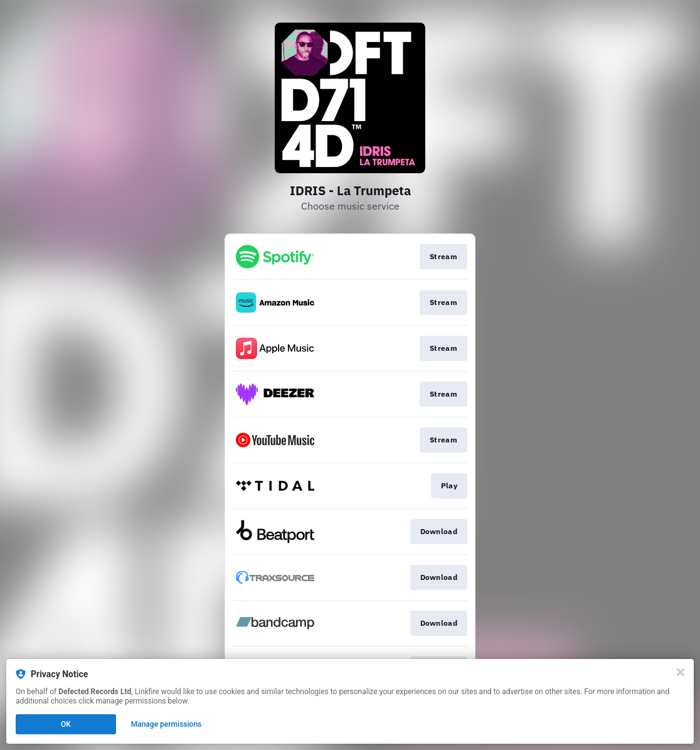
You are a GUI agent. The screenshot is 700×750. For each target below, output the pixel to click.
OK (66, 724)
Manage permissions (167, 724)
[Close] (681, 672)
